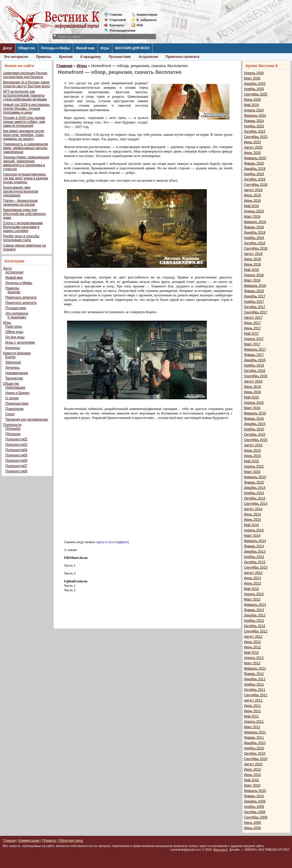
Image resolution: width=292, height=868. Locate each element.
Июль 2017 (252, 323)
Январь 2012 (254, 674)
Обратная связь (71, 841)
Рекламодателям (120, 31)
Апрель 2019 (254, 211)
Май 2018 (251, 270)
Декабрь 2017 (255, 296)
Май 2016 (251, 397)
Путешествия (120, 57)
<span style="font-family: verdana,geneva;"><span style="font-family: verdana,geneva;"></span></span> (141, 479)
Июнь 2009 (252, 828)
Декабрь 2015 (255, 424)
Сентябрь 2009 (256, 817)
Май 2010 (251, 780)
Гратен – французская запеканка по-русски (20, 203)
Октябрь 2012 (255, 626)
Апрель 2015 (254, 466)
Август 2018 (253, 254)
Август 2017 (253, 318)
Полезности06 (16, 461)
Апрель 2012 (254, 658)
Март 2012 (252, 663)
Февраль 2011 (255, 732)
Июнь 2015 (252, 456)
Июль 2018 (252, 259)
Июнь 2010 (252, 775)
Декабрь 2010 (255, 743)
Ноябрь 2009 (254, 807)
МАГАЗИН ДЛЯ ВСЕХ (132, 48)
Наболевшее (15, 388)
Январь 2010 (254, 796)
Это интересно (16, 57)
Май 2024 (251, 105)
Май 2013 (251, 589)
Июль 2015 (252, 451)
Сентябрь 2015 (256, 440)
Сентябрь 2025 (256, 94)
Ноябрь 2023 (254, 126)
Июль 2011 (252, 706)
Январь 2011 (254, 738)
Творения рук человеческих (27, 419)
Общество (27, 48)
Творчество (14, 378)
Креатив (66, 57)
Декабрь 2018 (255, 233)
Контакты (117, 25)
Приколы (44, 57)
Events (10, 357)
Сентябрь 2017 (256, 312)
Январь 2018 (254, 291)
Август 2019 (253, 190)
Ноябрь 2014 (254, 493)
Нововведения (17, 373)
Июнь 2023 (252, 142)
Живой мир (85, 48)
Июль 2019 (252, 195)
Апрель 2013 (254, 594)
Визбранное (147, 20)
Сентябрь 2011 (256, 695)
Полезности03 (16, 445)
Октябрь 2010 (255, 754)
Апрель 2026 (254, 73)
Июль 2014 (252, 514)
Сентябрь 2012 (256, 631)
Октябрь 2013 (255, 562)
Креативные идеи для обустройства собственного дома (24, 214)
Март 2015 (252, 472)
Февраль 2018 (255, 286)
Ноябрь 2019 (254, 174)
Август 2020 (253, 147)
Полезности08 (16, 471)
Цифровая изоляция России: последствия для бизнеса (25, 75)
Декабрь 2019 (255, 169)
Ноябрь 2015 (254, 429)
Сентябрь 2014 (256, 504)
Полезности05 (16, 455)
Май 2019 (251, 206)
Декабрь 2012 (255, 615)
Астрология (148, 57)
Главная (116, 15)
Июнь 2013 (252, 583)
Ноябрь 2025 (254, 89)
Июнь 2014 (252, 520)
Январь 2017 (254, 355)
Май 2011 (251, 716)
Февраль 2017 (255, 349)
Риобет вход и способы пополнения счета (21, 238)
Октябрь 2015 (255, 435)
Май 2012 (251, 653)
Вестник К (221, 850)
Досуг (8, 48)
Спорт (10, 414)
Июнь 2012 (252, 647)
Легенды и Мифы (56, 48)
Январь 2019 (254, 227)
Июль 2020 (252, 153)
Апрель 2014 (254, 530)
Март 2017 (252, 344)
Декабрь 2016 (255, 360)
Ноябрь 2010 (254, 748)
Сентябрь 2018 (256, 248)
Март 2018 (252, 280)
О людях (12, 398)
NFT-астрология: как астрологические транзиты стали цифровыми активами (25, 95)
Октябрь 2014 (255, 498)
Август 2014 (253, 509)
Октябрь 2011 (255, 690)
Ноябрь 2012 (254, 621)
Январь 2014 (254, 546)
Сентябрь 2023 (256, 137)
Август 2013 (253, 573)
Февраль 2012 (255, 668)
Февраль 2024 (255, 116)
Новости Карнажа (17, 353)
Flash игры (14, 327)
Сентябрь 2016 (256, 376)
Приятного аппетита (182, 57)
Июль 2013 (252, 578)
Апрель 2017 (254, 339)
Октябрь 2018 (255, 243)
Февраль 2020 (255, 158)
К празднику (91, 57)
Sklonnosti (13, 362)
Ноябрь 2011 (254, 684)
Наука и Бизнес (17, 393)
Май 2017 (251, 334)
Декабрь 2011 (255, 679)
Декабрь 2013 (255, 552)
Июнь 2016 (252, 392)
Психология (14, 409)
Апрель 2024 (254, 110)
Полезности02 (16, 439)
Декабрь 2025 (255, 84)
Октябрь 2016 (255, 371)
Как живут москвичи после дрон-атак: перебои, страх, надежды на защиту (24, 135)
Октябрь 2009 (255, 812)
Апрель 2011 (254, 722)
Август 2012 (253, 637)
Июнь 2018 (252, 264)
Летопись (13, 368)
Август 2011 (253, 700)
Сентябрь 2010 (256, 759)
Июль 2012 (252, 642)
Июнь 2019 (252, 201)
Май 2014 (251, 525)
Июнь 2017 (252, 328)
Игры (105, 48)
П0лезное (13, 434)
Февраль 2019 (255, 222)
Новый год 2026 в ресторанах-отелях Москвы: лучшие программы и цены (27, 109)
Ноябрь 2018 (254, 238)
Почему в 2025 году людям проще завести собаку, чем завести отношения (24, 122)
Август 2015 (253, 445)
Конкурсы (13, 348)
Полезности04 (16, 450)
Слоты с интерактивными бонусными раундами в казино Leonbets (23, 227)
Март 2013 (252, 599)
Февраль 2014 (255, 541)
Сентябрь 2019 (256, 185)
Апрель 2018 (254, 275)
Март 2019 (252, 217)
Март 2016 (252, 408)
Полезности (12, 425)
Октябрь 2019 (255, 179)
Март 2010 (252, 785)
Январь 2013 (254, 610)
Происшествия (17, 403)
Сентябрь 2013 (256, 567)
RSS (140, 25)
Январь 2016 (254, 419)
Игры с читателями (20, 342)
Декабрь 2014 (255, 488)
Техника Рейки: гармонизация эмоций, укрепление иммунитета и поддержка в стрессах (26, 163)
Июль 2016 (252, 387)
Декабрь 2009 (255, 801)
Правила (49, 841)
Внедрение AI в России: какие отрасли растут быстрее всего (27, 84)
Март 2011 (252, 727)
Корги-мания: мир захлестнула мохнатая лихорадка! (21, 191)
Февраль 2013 (255, 605)
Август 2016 (253, 381)
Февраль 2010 (255, 791)
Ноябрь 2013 (254, 557)
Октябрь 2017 (255, 307)
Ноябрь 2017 (254, 302)
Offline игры (14, 332)
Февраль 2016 (255, 413)
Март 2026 (252, 78)
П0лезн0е (13, 429)
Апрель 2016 (254, 403)
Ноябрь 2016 (254, 365)
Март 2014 (252, 536)
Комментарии (147, 15)
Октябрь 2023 (255, 132)
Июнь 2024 (252, 100)
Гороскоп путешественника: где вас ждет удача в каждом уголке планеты (25, 178)
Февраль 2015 (255, 477)
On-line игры (15, 337)
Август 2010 (253, 764)
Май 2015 (251, 461)
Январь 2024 (254, 121)
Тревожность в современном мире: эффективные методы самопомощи (26, 148)
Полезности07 (16, 466)
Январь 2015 (254, 482)
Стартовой (118, 20)
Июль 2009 (252, 823)
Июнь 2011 (252, 711)
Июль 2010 (252, 770)
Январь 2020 (254, 163)
